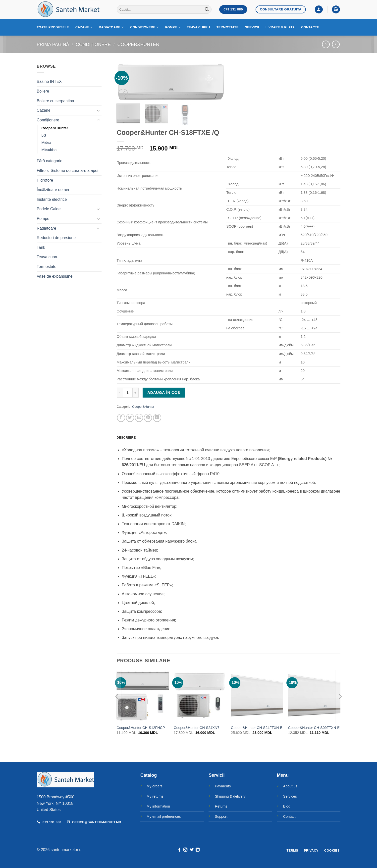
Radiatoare (111, 27)
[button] (319, 10)
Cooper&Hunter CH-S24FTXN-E (257, 728)
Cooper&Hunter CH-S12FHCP (141, 728)
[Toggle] (99, 110)
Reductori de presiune (56, 238)
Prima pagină (53, 44)
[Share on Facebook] (121, 418)
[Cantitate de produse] (128, 393)
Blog (287, 806)
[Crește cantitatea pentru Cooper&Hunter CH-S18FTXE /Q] (136, 393)
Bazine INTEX (49, 81)
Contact (289, 817)
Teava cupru (198, 27)
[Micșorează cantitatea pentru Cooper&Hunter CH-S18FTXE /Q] (120, 393)
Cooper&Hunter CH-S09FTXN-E (314, 728)
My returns (155, 796)
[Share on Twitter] (130, 418)
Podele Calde (49, 209)
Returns (221, 806)
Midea (46, 143)
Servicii (252, 27)
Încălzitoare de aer (53, 190)
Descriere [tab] (126, 437)
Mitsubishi (50, 150)
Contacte (310, 27)
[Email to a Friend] (139, 418)
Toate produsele (53, 27)
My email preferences (164, 817)
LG (44, 135)
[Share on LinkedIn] (157, 418)
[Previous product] (336, 44)
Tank (41, 247)
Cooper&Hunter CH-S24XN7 (196, 728)
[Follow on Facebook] (179, 850)
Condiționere (144, 27)
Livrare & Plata (280, 27)
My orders (155, 786)
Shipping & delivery (230, 796)
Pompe (173, 27)
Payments (223, 786)
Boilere (43, 91)
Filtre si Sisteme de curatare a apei (68, 171)
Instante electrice (52, 199)
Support (221, 817)
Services (290, 796)
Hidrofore (45, 180)
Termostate (228, 27)
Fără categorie (50, 161)
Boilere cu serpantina (55, 101)
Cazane (84, 27)
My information (158, 806)
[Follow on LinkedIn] (198, 850)
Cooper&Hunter (138, 44)
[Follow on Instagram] (185, 850)
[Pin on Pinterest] (148, 418)
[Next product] (326, 44)
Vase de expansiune (55, 276)
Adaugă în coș (164, 392)
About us (290, 786)
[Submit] (207, 9)
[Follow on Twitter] (192, 850)
